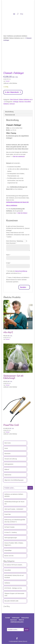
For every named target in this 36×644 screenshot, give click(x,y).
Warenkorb (7, 454)
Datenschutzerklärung (21, 271)
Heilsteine (6, 104)
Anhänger (16, 102)
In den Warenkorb (12, 92)
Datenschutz (8, 475)
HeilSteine (7, 583)
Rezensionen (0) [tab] (10, 115)
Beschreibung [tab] (9, 112)
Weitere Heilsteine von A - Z (17, 38)
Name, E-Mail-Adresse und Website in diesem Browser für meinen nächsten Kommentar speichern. (18, 280)
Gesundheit (28, 102)
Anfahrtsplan (16, 618)
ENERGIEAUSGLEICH (17, 622)
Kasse (6, 448)
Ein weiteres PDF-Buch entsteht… (14, 565)
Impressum (14, 620)
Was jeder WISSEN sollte (11, 601)
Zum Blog (7, 606)
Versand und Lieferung (11, 459)
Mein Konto (8, 443)
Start (5, 36)
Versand (8, 81)
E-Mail (8, 263)
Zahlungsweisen (9, 464)
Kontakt (8, 618)
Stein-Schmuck (14, 100)
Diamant (21, 102)
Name (8, 255)
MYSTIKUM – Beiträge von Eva (13, 588)
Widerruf (7, 470)
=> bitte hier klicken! (22, 213)
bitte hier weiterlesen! (19, 157)
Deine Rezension (11, 243)
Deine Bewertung (11, 241)
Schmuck (12, 104)
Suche (30, 488)
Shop (22, 14)
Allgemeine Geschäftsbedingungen (14, 480)
